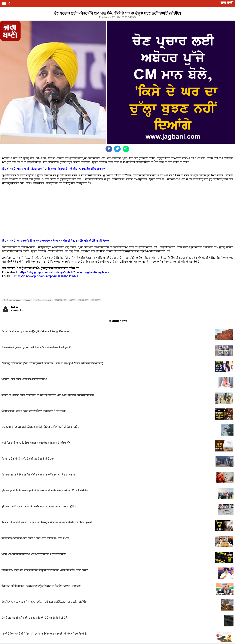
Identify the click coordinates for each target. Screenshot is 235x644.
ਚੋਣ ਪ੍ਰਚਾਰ (96, 300)
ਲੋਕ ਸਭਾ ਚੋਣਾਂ (83, 300)
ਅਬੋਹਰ (72, 300)
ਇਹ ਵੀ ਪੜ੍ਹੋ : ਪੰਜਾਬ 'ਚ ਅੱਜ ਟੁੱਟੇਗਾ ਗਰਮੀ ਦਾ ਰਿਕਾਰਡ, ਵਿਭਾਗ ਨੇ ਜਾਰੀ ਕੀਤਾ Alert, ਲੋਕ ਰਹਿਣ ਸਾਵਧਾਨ (54, 169)
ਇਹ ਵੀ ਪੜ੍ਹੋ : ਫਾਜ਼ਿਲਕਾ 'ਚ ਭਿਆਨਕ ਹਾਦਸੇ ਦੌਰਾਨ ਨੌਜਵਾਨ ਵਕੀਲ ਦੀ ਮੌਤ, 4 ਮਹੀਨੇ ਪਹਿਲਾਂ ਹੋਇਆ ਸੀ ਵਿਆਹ (56, 241)
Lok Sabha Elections (43, 300)
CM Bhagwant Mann (12, 300)
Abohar (28, 300)
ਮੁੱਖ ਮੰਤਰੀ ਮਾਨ (61, 300)
